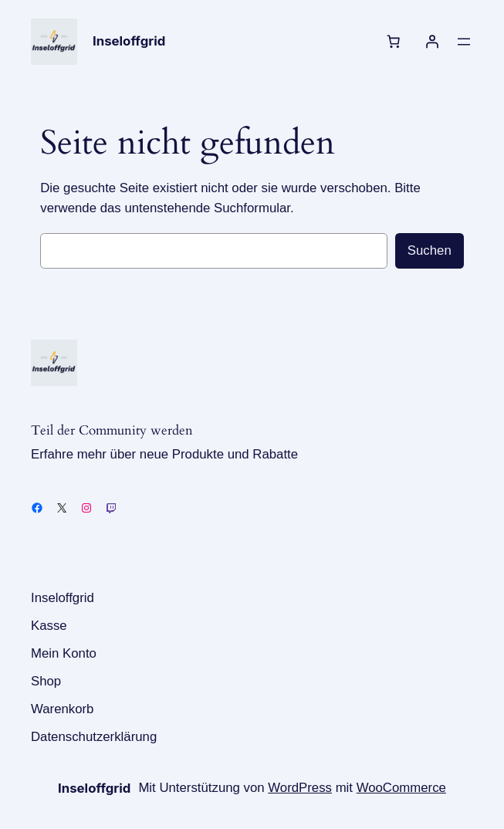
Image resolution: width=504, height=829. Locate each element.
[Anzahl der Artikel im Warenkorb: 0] (394, 42)
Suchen (430, 250)
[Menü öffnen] (464, 42)
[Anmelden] (432, 42)
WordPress (300, 788)
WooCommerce (401, 788)
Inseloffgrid (129, 41)
